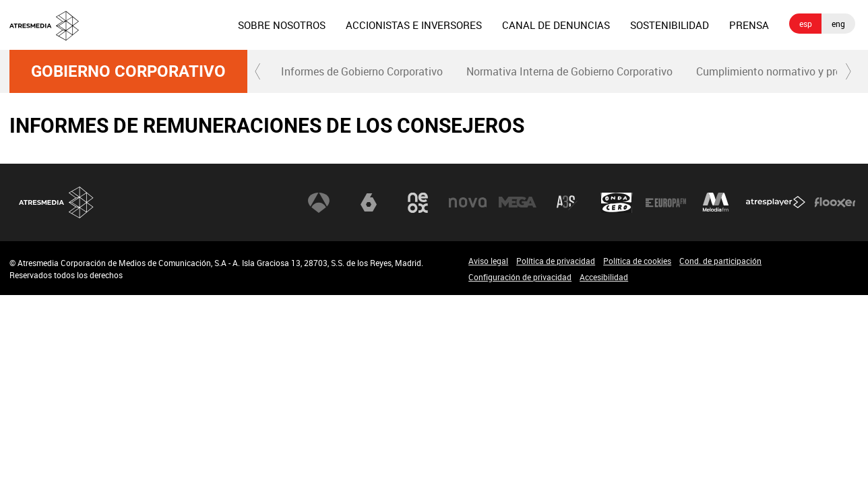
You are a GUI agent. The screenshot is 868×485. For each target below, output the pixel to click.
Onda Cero (617, 203)
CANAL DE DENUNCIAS (556, 25)
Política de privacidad (556, 261)
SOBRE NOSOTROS (282, 25)
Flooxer (835, 203)
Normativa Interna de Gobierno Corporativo (569, 71)
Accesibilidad (604, 277)
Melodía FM (716, 203)
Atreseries (567, 203)
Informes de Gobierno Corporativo (362, 71)
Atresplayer (776, 203)
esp (806, 24)
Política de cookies (637, 261)
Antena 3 (319, 203)
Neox (418, 203)
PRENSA (749, 25)
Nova (468, 203)
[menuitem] (282, 25)
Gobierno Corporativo (128, 71)
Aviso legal (488, 261)
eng (838, 24)
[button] (258, 71)
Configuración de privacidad (520, 277)
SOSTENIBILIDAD (670, 25)
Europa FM (666, 203)
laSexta (369, 203)
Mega (518, 203)
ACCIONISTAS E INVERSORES (414, 25)
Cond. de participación (720, 261)
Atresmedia (57, 202)
